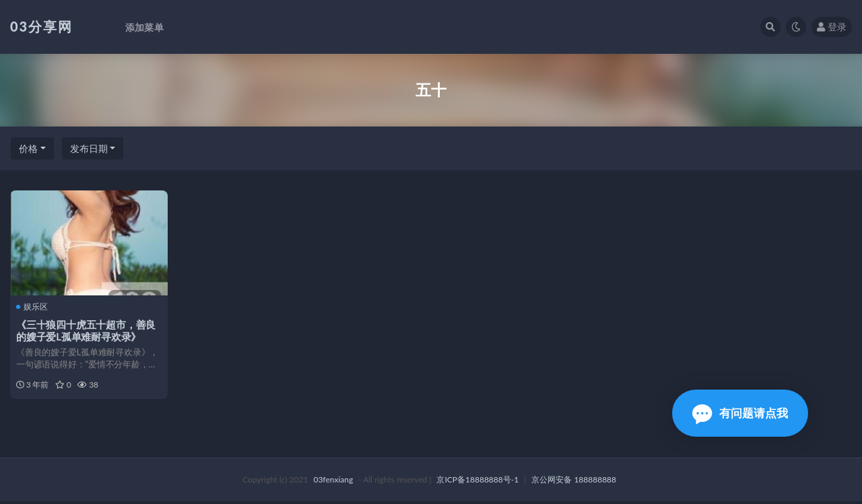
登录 (832, 27)
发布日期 (89, 148)
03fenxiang (333, 482)
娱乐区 (33, 307)
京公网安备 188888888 (574, 482)
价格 (28, 148)
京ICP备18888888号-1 (477, 482)
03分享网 (41, 26)
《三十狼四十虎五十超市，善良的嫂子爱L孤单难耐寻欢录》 (87, 330)
